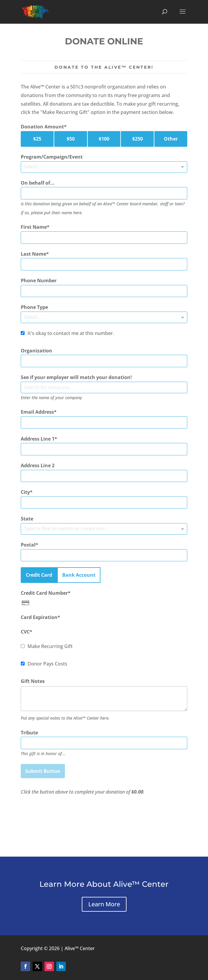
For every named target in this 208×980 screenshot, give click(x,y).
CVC (25, 632)
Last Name (33, 254)
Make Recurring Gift (50, 646)
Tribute (29, 733)
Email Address (37, 412)
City (25, 492)
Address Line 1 (38, 439)
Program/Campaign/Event (52, 157)
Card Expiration (39, 617)
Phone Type (34, 307)
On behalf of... (38, 183)
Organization (36, 351)
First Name (34, 227)
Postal (28, 545)
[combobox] (104, 387)
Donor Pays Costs (47, 664)
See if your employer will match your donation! (76, 377)
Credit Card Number (44, 593)
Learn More (104, 904)
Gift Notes (33, 681)
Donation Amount (42, 127)
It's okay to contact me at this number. (71, 333)
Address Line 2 (38, 465)
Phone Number (39, 281)
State (27, 519)
